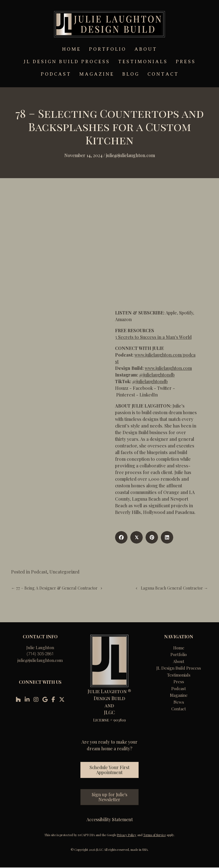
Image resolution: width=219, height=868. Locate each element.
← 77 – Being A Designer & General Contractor (54, 588)
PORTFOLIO (108, 49)
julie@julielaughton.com (40, 660)
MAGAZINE (97, 74)
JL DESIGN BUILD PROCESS (67, 62)
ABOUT (146, 49)
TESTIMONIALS (143, 62)
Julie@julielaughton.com (130, 155)
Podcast (39, 572)
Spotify (186, 313)
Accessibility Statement (110, 819)
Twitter (164, 388)
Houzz (122, 388)
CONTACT (163, 74)
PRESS (186, 62)
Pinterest (126, 395)
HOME (72, 49)
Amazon (123, 319)
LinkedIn (149, 395)
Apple (171, 313)
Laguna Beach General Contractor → (174, 588)
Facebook (143, 388)
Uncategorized (64, 572)
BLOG (131, 74)
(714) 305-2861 (40, 654)
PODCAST (56, 74)
